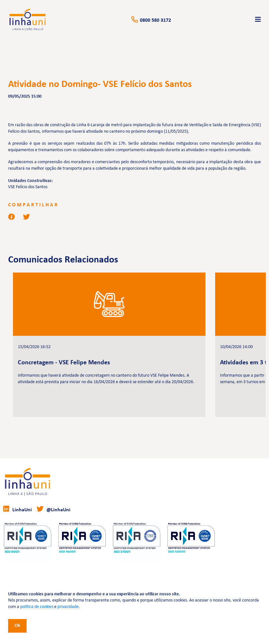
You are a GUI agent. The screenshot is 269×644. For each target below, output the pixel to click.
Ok (17, 626)
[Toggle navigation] (258, 20)
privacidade (68, 607)
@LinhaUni (54, 509)
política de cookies (37, 607)
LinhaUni (18, 509)
